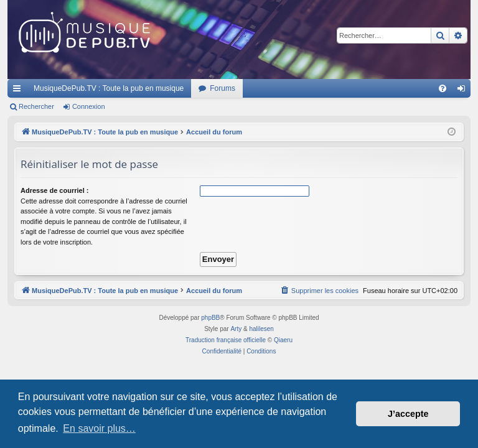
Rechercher (36, 106)
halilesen (261, 329)
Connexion (89, 106)
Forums (223, 88)
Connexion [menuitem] (464, 91)
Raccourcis (19, 91)
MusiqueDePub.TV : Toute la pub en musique (109, 88)
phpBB (210, 318)
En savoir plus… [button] (99, 428)
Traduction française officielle (226, 340)
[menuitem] (443, 88)
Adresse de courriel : (54, 190)
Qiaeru (283, 340)
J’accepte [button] (408, 414)
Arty (236, 329)
